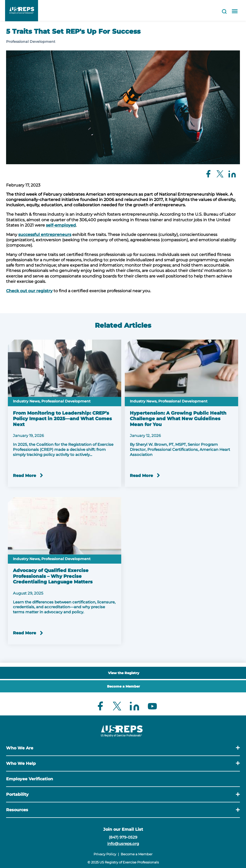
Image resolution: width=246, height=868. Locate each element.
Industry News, (27, 401)
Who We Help (21, 763)
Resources (17, 810)
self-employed (61, 225)
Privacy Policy (105, 854)
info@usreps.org (123, 844)
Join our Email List (123, 829)
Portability (17, 794)
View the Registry (124, 673)
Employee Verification (30, 779)
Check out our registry (29, 291)
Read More (24, 476)
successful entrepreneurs (45, 235)
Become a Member (124, 686)
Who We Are (20, 748)
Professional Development (31, 42)
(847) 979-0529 (123, 837)
